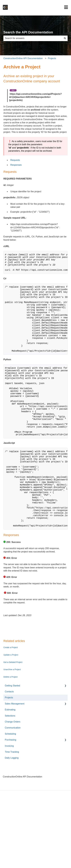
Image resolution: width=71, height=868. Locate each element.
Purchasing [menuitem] (10, 791)
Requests (15, 160)
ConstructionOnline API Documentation (23, 58)
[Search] (65, 38)
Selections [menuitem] (10, 767)
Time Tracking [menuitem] (12, 803)
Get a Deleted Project (13, 713)
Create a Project (11, 699)
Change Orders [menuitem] (13, 773)
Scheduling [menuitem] (10, 785)
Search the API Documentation (28, 32)
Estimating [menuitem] (10, 761)
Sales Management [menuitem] (15, 755)
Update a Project (11, 706)
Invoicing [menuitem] (9, 797)
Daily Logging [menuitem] (12, 809)
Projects (52, 58)
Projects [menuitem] (9, 749)
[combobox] (33, 38)
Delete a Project (10, 728)
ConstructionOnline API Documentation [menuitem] (22, 828)
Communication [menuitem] (13, 779)
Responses (16, 165)
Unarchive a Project (12, 721)
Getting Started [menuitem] (12, 737)
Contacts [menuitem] (9, 743)
